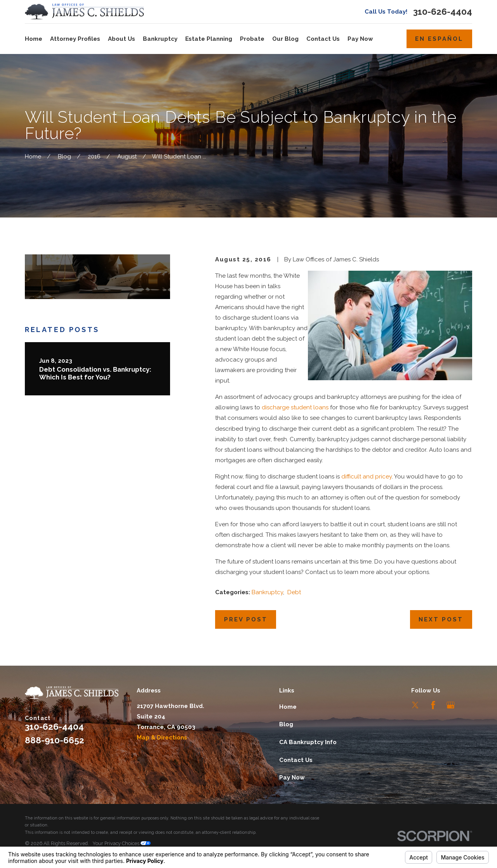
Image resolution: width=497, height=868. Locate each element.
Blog (286, 724)
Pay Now (292, 778)
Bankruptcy (267, 592)
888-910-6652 (55, 740)
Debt (294, 592)
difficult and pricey (367, 477)
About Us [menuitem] (122, 39)
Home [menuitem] (34, 39)
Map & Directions (162, 738)
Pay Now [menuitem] (360, 39)
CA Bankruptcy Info (308, 742)
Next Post (441, 619)
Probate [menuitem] (252, 39)
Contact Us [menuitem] (323, 39)
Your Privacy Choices (122, 843)
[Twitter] (415, 705)
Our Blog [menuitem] (285, 39)
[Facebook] (433, 705)
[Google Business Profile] (451, 705)
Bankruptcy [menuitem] (160, 39)
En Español (439, 39)
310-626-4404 (443, 12)
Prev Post (246, 619)
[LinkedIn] (468, 705)
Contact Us (296, 760)
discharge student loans (295, 407)
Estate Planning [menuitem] (209, 39)
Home (288, 707)
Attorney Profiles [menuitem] (75, 39)
